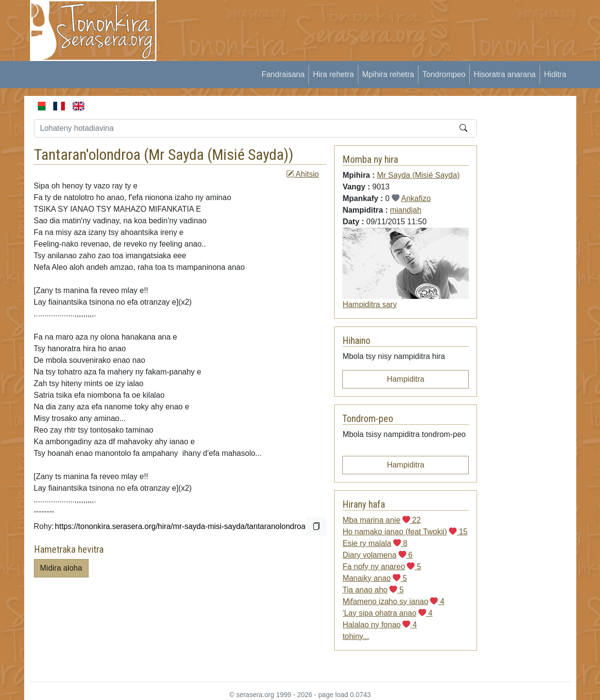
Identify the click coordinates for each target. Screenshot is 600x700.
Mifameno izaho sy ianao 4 (393, 601)
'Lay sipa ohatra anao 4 (387, 613)
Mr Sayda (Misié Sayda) (219, 155)
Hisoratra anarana (505, 74)
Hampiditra (406, 379)
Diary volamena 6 (377, 555)
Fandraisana (283, 74)
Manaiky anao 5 (375, 578)
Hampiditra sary (369, 304)
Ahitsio (303, 174)
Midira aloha (61, 568)
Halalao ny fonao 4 (379, 625)
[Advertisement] (344, 22)
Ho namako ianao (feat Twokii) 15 (405, 532)
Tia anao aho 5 (373, 590)
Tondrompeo (444, 74)
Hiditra (555, 74)
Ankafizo (416, 198)
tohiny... (356, 636)
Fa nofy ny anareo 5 (382, 567)
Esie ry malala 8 (375, 543)
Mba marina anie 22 (381, 520)
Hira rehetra (333, 74)
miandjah (406, 210)
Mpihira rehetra (388, 74)
